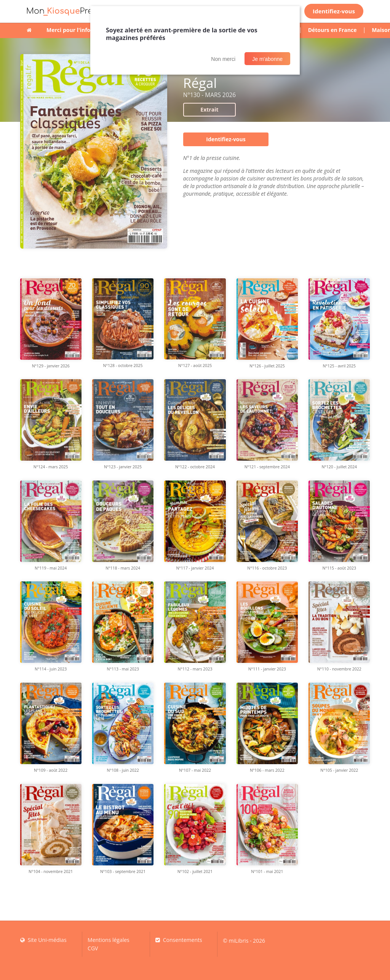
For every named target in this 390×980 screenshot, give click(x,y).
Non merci (223, 59)
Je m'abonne (267, 59)
